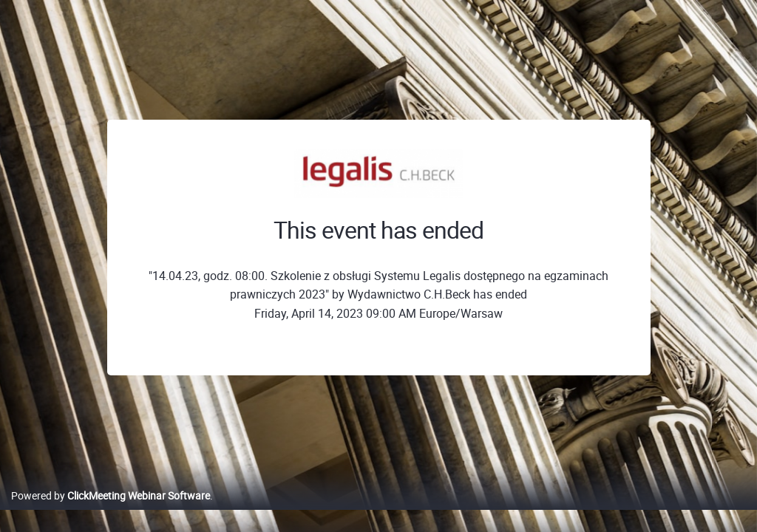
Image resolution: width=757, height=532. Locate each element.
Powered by (111, 511)
